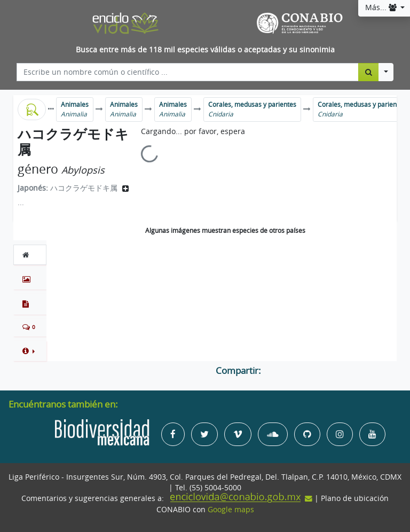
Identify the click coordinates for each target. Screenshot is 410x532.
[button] (30, 351)
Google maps (231, 510)
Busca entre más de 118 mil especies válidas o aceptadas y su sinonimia (205, 50)
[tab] (30, 255)
